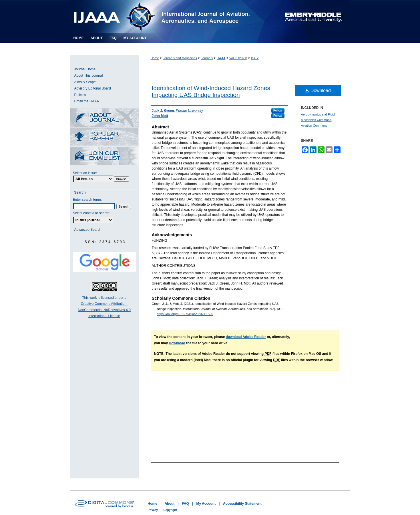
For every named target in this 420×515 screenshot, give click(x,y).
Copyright (170, 510)
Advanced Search (88, 230)
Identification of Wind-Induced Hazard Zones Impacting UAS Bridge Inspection (211, 91)
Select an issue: (85, 173)
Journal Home (85, 69)
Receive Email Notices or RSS (104, 156)
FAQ (185, 504)
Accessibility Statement (242, 504)
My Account (206, 504)
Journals (207, 58)
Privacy (153, 510)
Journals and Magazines (180, 58)
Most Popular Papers (104, 137)
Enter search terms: (88, 200)
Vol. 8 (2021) (238, 58)
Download (318, 91)
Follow (278, 110)
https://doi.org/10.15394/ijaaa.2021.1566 (185, 314)
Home (155, 58)
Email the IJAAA (87, 101)
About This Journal (89, 75)
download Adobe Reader (246, 337)
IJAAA (221, 58)
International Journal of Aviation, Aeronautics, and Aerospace (169, 17)
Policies (80, 95)
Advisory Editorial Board (93, 88)
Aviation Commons (314, 126)
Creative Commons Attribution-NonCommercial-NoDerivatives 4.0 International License (104, 310)
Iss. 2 (255, 58)
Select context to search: (92, 213)
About (170, 504)
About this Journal (104, 118)
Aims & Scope (85, 82)
